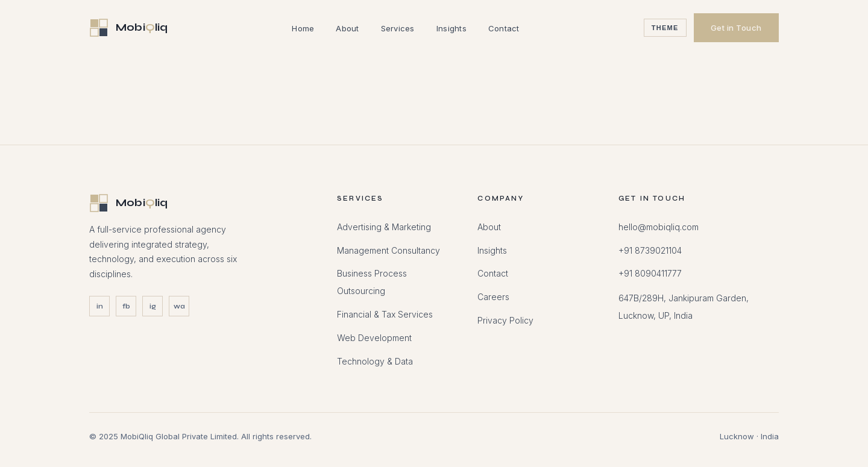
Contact (504, 28)
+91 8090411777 (650, 273)
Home (303, 28)
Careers (493, 297)
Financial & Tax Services (385, 314)
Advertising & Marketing (384, 227)
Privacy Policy (505, 320)
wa (179, 306)
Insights (451, 28)
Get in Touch (736, 28)
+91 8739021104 (650, 250)
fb (126, 306)
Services (398, 28)
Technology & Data (375, 361)
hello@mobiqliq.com (659, 227)
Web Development (374, 338)
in (100, 306)
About (347, 28)
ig (153, 306)
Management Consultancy (388, 250)
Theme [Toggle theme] (665, 28)
